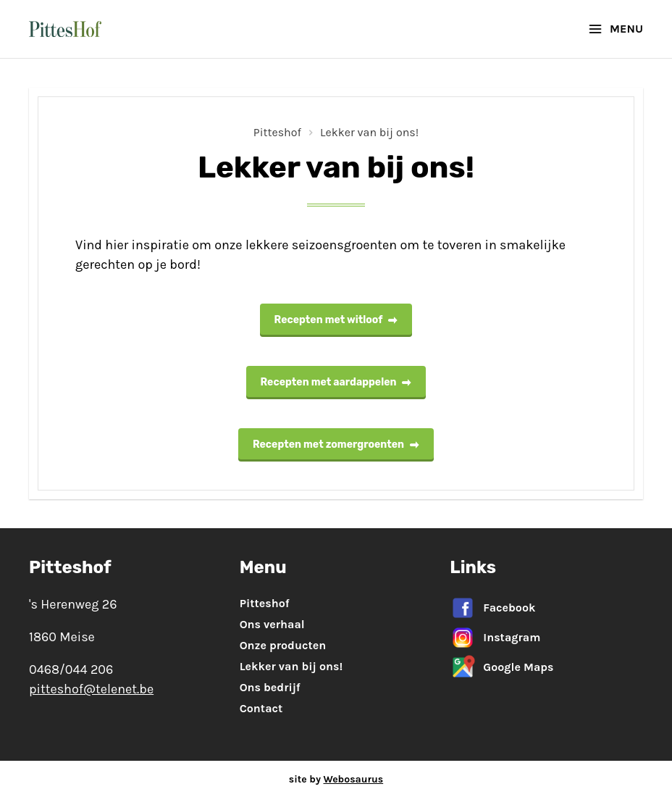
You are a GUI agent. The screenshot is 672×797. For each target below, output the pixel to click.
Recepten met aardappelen (336, 382)
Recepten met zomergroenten (336, 445)
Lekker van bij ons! (369, 132)
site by (336, 779)
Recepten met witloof (336, 320)
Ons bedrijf (270, 687)
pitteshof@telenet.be (91, 689)
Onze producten (283, 645)
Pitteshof (277, 132)
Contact (261, 708)
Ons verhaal (272, 624)
